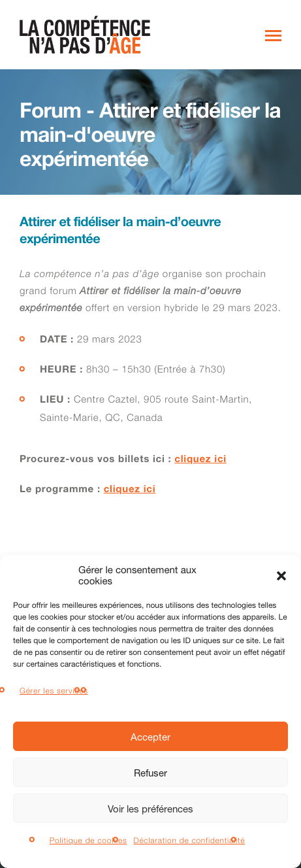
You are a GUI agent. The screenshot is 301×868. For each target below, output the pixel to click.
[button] (281, 576)
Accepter (150, 737)
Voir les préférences (150, 809)
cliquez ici (200, 460)
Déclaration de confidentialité (189, 840)
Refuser (150, 773)
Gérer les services (54, 691)
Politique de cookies (88, 840)
